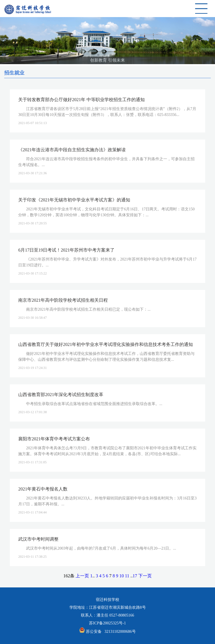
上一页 (82, 576)
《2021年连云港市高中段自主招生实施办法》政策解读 (72, 150)
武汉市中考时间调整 (38, 539)
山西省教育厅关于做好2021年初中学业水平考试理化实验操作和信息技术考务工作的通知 (106, 344)
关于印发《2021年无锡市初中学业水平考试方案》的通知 (74, 200)
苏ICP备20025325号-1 (107, 623)
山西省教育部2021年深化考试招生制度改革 (61, 395)
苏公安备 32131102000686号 (111, 632)
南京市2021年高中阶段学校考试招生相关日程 (63, 300)
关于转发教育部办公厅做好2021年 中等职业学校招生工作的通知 (81, 100)
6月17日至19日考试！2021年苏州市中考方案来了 (66, 250)
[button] (98, 55)
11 (127, 576)
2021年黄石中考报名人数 (43, 489)
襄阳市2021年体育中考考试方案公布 (54, 439)
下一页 (145, 576)
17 (135, 576)
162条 (69, 576)
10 (121, 576)
